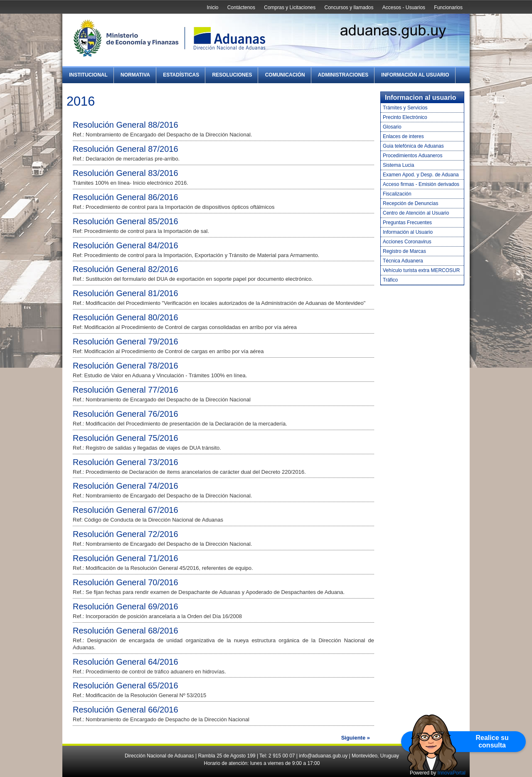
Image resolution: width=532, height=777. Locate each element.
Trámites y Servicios (405, 108)
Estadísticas (181, 75)
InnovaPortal (452, 773)
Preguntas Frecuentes (407, 223)
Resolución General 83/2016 (126, 173)
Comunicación (285, 75)
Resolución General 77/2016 (126, 390)
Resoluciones (232, 75)
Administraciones (343, 75)
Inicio (212, 7)
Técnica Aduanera (403, 261)
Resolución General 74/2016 (126, 486)
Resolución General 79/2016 (126, 341)
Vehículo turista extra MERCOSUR (421, 270)
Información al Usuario (415, 75)
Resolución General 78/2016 (126, 366)
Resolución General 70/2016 (126, 582)
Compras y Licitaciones (290, 7)
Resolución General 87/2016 (126, 149)
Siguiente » (356, 738)
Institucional (88, 75)
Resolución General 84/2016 (126, 245)
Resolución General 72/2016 (126, 534)
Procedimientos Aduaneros (413, 156)
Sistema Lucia (398, 165)
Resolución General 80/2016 (126, 317)
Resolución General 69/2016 (126, 606)
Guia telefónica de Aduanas (413, 146)
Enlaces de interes (403, 136)
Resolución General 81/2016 (126, 293)
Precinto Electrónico (405, 117)
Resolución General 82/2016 (126, 269)
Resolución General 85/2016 (126, 221)
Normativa (135, 75)
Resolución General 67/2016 (126, 510)
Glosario (392, 127)
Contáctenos (241, 7)
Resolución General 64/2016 (126, 662)
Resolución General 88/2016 (126, 125)
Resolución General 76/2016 (126, 414)
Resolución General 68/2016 (126, 631)
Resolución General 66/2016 (126, 710)
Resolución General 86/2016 (126, 197)
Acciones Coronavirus (407, 242)
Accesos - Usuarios (404, 7)
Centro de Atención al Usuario (416, 213)
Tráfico (390, 280)
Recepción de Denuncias (410, 203)
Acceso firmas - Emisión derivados (421, 184)
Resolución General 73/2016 (126, 462)
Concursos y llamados (349, 7)
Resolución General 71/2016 (126, 558)
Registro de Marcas (404, 251)
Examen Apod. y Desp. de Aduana (421, 175)
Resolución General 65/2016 (126, 685)
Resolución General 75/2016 (126, 438)
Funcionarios (448, 7)
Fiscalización (397, 194)
